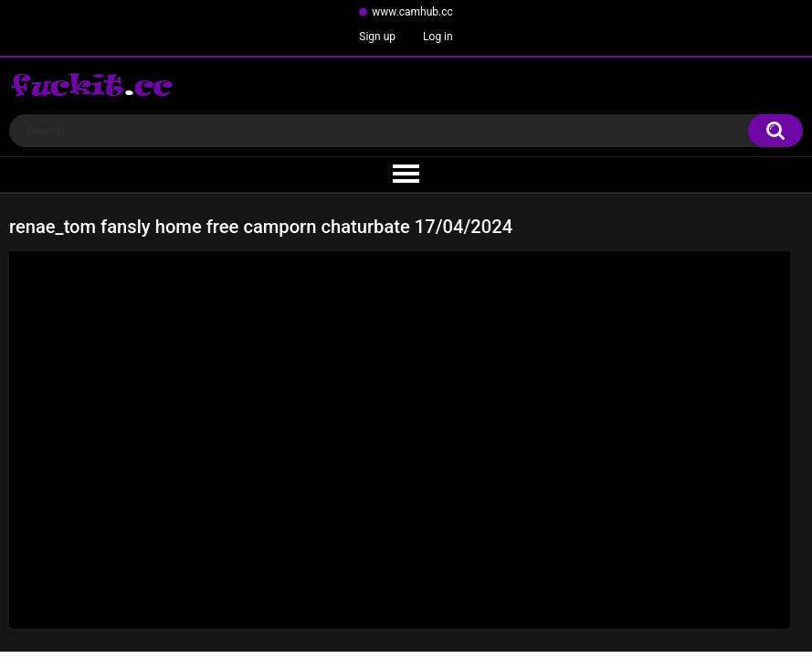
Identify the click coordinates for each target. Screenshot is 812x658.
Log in (438, 37)
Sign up (377, 37)
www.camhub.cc (412, 12)
